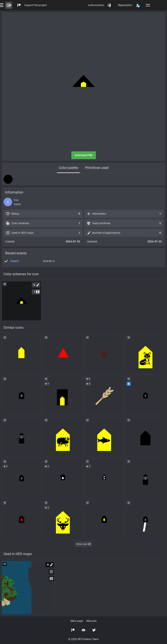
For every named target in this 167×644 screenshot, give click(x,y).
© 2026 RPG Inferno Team (83, 639)
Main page (77, 621)
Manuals (91, 621)
